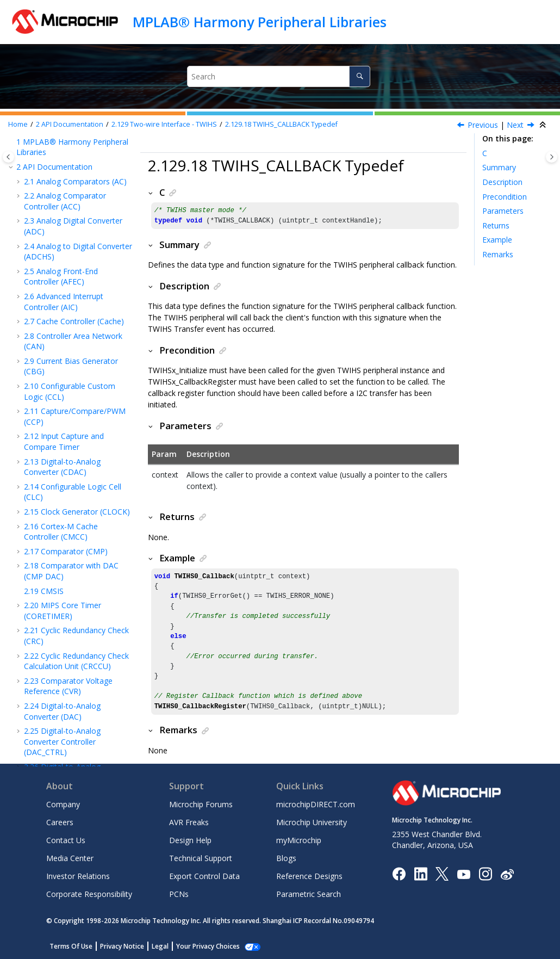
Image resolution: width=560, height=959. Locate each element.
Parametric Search (309, 894)
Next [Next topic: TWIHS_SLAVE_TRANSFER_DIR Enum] (515, 125)
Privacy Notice (122, 946)
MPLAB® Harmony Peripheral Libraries (260, 22)
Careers (60, 822)
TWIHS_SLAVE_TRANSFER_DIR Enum (82, 455)
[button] (27, 161)
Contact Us (66, 840)
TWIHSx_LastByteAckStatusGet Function (80, 257)
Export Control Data (204, 876)
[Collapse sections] (544, 125)
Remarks (498, 254)
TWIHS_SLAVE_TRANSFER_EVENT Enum (81, 526)
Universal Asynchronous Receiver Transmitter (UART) (77, 629)
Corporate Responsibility (89, 894)
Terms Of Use (71, 946)
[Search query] (279, 76)
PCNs (179, 894)
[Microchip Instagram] (485, 873)
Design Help (190, 840)
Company (63, 804)
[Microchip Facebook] (399, 873)
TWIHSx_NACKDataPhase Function (77, 293)
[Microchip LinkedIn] (421, 873)
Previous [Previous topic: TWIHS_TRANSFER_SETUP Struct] (483, 125)
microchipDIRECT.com (316, 804)
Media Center (70, 858)
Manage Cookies (202, 946)
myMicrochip (299, 840)
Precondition (505, 197)
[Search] (360, 76)
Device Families (47, 724)
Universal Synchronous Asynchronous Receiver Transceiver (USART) (74, 659)
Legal (160, 946)
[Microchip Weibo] (507, 874)
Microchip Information (55, 738)
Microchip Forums (201, 804)
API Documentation (70, 124)
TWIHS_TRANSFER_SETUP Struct (78, 394)
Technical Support (201, 858)
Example (497, 240)
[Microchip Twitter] (442, 873)
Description (502, 182)
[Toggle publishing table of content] (8, 157)
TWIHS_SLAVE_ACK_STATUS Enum (81, 491)
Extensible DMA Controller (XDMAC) (62, 704)
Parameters (503, 211)
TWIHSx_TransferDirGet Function (73, 222)
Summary (499, 167)
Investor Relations (78, 876)
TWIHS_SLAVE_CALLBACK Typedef (77, 562)
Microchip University (312, 822)
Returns (496, 225)
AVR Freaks (189, 822)
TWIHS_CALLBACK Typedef (281, 124)
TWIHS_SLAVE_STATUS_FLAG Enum (81, 598)
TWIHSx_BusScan (78, 344)
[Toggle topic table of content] (552, 157)
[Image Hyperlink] (463, 874)
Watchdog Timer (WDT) (76, 684)
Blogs (286, 858)
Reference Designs (309, 876)
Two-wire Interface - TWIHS (164, 124)
